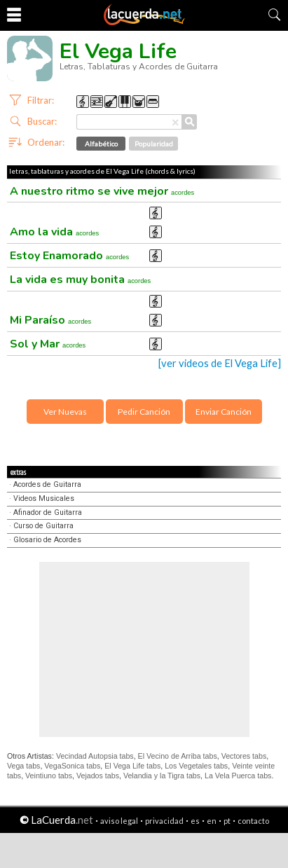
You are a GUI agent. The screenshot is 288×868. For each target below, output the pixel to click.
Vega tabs (23, 766)
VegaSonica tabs (72, 766)
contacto (253, 821)
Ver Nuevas (65, 412)
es (195, 821)
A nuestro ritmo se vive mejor (102, 191)
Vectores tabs (244, 756)
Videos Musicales (44, 498)
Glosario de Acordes (47, 540)
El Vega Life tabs (132, 766)
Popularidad (154, 144)
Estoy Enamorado (69, 256)
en (212, 821)
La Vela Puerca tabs (238, 776)
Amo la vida (54, 232)
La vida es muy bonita (80, 280)
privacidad (164, 821)
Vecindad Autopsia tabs (95, 756)
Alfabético (101, 144)
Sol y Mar (48, 344)
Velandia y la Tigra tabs (162, 776)
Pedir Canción (144, 412)
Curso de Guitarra (43, 526)
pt (227, 821)
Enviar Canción (224, 412)
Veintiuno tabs (49, 776)
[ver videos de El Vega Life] (220, 363)
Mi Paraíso (50, 320)
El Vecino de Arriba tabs (178, 756)
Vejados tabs (98, 776)
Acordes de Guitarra (47, 484)
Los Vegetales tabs (196, 766)
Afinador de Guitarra (48, 512)
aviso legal (119, 821)
